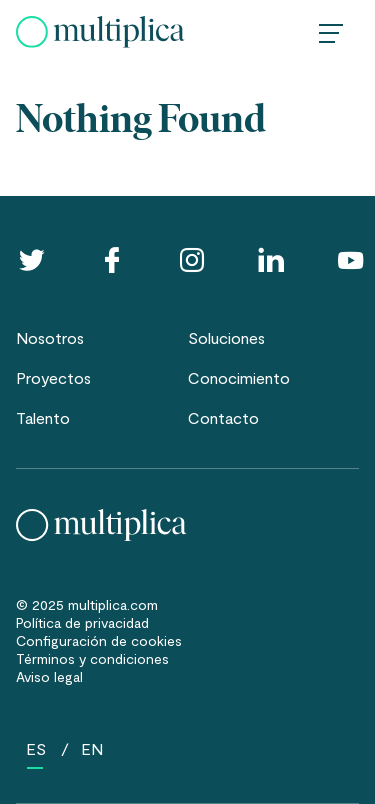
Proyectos (53, 377)
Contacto (223, 417)
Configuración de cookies (99, 640)
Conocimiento (239, 377)
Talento (43, 417)
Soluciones (226, 337)
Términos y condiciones (92, 658)
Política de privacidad (82, 622)
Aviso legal (49, 676)
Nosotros (50, 337)
